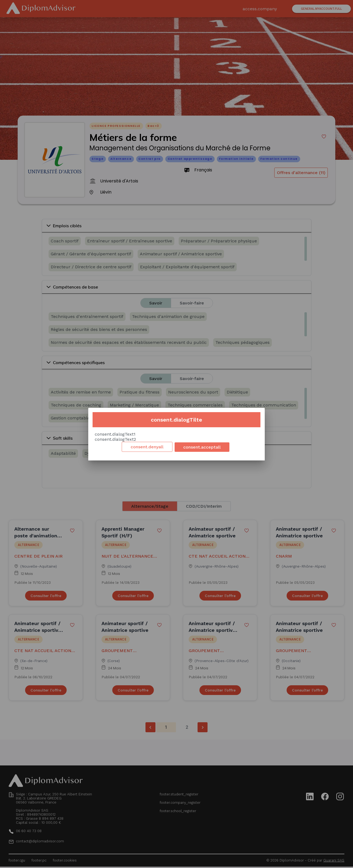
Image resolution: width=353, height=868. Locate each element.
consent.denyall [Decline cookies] (147, 447)
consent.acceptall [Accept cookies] (202, 447)
